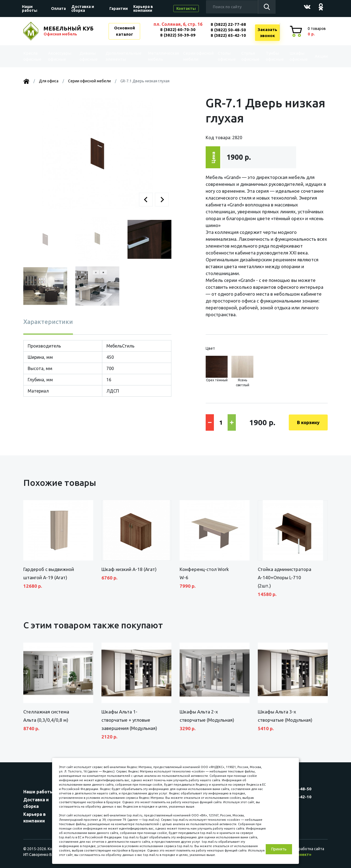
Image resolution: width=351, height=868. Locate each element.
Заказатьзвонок (267, 33)
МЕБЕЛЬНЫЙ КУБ (69, 31)
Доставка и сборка (83, 9)
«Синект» (302, 855)
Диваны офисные (88, 56)
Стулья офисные (244, 56)
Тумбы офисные (268, 56)
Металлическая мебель (159, 56)
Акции (317, 56)
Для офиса (49, 81)
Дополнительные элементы (122, 56)
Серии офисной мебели (188, 56)
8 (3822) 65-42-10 (228, 35)
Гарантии (119, 9)
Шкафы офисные (292, 56)
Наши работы (30, 9)
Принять (279, 849)
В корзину (308, 422)
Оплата (58, 9)
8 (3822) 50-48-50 (228, 30)
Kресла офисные (35, 56)
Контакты (186, 9)
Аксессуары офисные (61, 56)
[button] (146, 200)
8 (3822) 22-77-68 (228, 24)
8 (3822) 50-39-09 (178, 35)
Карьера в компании (143, 9)
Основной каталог (124, 31)
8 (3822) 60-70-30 (178, 30)
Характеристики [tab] (48, 322)
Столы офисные (221, 56)
